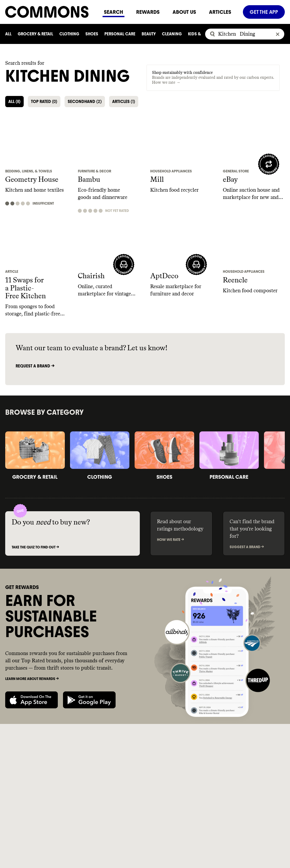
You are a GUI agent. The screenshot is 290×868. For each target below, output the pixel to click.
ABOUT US (184, 12)
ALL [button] (14, 102)
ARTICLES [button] (124, 102)
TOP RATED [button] (44, 102)
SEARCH (114, 12)
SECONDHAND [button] (85, 102)
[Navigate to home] (51, 12)
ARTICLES (220, 12)
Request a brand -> (35, 366)
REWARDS (148, 12)
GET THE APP (264, 12)
